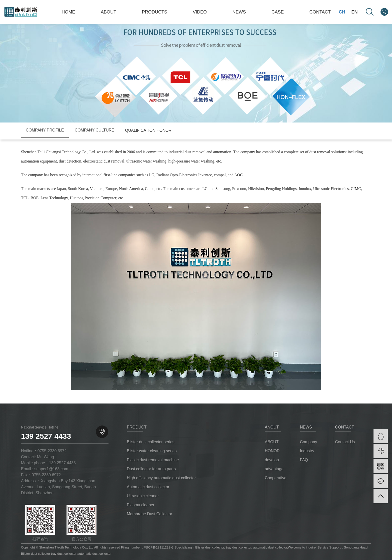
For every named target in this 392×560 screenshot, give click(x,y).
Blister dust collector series (150, 442)
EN (355, 12)
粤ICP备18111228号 (159, 547)
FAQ (304, 460)
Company (308, 442)
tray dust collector (238, 547)
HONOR (272, 451)
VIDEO (200, 12)
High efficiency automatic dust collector (161, 478)
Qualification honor (148, 130)
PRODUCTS (154, 12)
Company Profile (45, 130)
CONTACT (320, 12)
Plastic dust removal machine (153, 460)
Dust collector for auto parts (151, 469)
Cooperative (275, 478)
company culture (94, 130)
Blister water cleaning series (152, 451)
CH (342, 12)
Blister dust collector (210, 547)
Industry (307, 451)
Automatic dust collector (148, 487)
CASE (278, 12)
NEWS (239, 12)
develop (272, 460)
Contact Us (345, 442)
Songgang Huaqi (356, 547)
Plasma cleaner (140, 505)
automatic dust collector (270, 547)
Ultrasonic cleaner (143, 496)
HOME (68, 12)
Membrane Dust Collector (149, 514)
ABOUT (108, 12)
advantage (274, 469)
